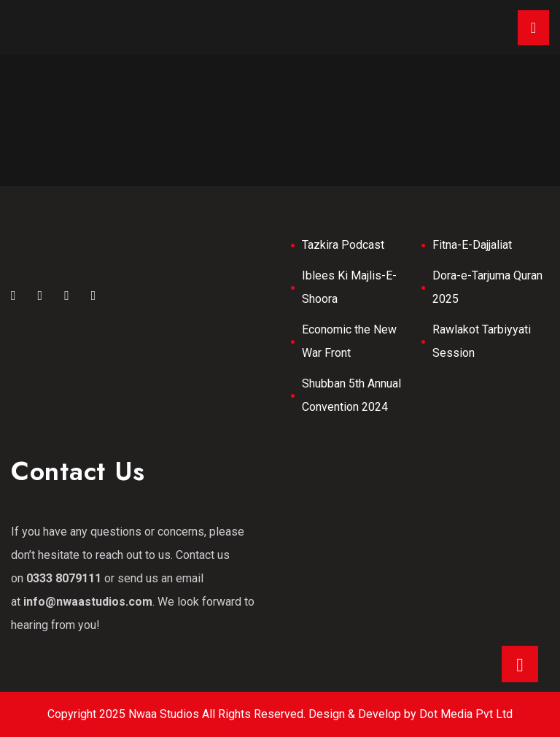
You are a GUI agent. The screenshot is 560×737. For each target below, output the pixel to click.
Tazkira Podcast (343, 245)
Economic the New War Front (349, 341)
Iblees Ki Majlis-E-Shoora (349, 287)
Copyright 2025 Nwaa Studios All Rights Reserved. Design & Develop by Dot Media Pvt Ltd (280, 714)
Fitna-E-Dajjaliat (472, 245)
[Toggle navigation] (533, 28)
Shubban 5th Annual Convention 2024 (351, 395)
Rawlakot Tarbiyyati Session (482, 341)
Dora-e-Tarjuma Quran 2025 (487, 287)
